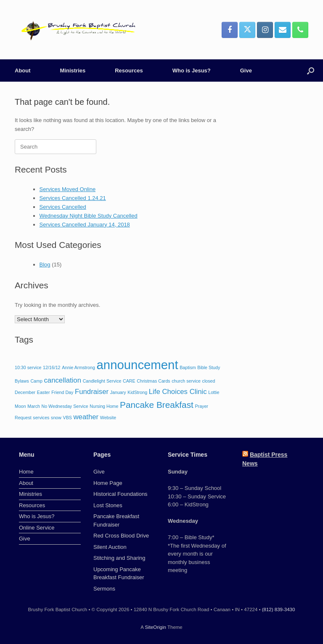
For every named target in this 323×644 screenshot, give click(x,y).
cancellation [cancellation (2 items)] (62, 380)
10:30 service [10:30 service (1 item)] (28, 367)
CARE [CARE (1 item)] (129, 381)
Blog (45, 265)
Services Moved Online (68, 189)
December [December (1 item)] (25, 392)
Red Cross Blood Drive (121, 536)
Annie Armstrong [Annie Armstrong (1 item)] (78, 367)
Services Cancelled (63, 207)
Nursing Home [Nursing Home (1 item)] (104, 406)
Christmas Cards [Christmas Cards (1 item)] (153, 381)
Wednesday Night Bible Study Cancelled (89, 216)
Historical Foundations (120, 494)
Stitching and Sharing (119, 558)
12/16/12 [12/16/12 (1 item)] (52, 367)
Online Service (37, 528)
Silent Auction (110, 547)
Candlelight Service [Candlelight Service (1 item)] (102, 381)
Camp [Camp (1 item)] (36, 381)
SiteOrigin (155, 627)
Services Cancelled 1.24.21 (73, 198)
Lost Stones (108, 505)
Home (26, 472)
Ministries (73, 71)
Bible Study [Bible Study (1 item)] (209, 367)
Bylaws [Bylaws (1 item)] (22, 381)
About (23, 71)
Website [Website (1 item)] (108, 418)
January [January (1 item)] (118, 392)
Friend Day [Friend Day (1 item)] (62, 392)
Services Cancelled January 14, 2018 (85, 225)
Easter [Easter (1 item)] (44, 392)
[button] (311, 71)
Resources (129, 71)
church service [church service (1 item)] (186, 381)
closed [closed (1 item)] (209, 381)
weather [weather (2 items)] (86, 417)
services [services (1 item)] (41, 418)
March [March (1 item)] (34, 406)
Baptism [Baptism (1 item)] (188, 367)
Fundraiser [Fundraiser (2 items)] (92, 392)
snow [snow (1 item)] (56, 418)
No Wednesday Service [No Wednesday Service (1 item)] (65, 406)
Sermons (104, 589)
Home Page (108, 483)
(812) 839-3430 (279, 609)
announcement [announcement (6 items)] (138, 365)
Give (246, 71)
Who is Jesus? (192, 71)
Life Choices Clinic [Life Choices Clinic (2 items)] (178, 392)
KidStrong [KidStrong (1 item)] (137, 392)
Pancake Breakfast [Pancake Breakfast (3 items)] (157, 405)
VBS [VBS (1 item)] (68, 418)
